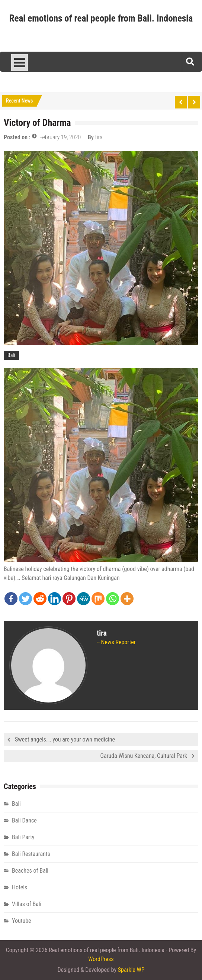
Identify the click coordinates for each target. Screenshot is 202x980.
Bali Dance (24, 820)
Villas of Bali (27, 904)
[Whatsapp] (113, 599)
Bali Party (23, 837)
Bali (11, 355)
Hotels (20, 887)
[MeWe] (84, 599)
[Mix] (98, 599)
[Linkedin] (54, 599)
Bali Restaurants (31, 854)
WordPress (101, 959)
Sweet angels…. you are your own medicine (65, 739)
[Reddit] (40, 599)
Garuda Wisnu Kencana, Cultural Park (144, 756)
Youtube (22, 921)
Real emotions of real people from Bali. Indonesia (101, 18)
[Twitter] (25, 599)
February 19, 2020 (60, 137)
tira (99, 137)
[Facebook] (11, 599)
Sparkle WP (131, 970)
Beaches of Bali (30, 871)
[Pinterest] (69, 599)
